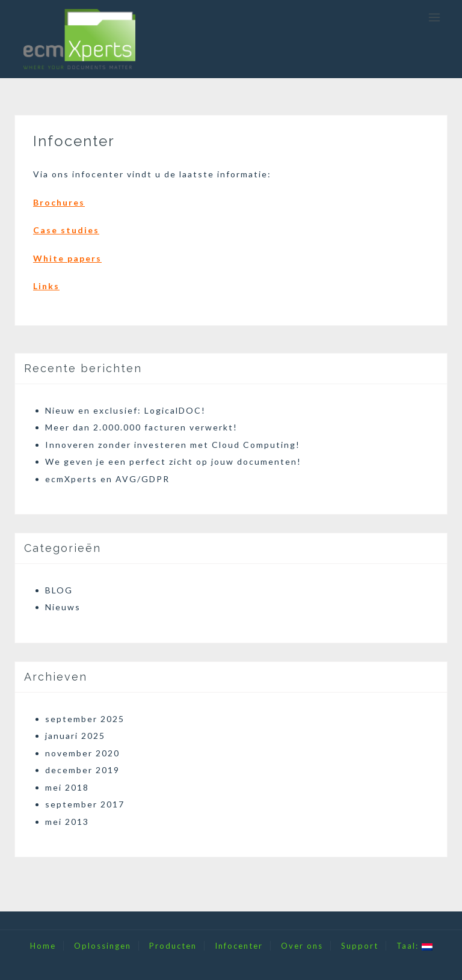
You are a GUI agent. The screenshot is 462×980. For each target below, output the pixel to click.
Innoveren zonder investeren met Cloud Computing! (173, 445)
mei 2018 (67, 787)
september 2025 (85, 719)
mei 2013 (67, 822)
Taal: (414, 946)
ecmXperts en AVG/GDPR (107, 479)
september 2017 (85, 804)
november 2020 (82, 753)
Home (43, 946)
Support (360, 946)
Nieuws (63, 607)
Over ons (302, 946)
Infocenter (239, 946)
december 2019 (82, 770)
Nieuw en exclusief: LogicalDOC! (125, 410)
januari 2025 (75, 736)
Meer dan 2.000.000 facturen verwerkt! (141, 427)
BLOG (59, 590)
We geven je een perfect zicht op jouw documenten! (173, 461)
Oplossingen (103, 946)
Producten (173, 946)
